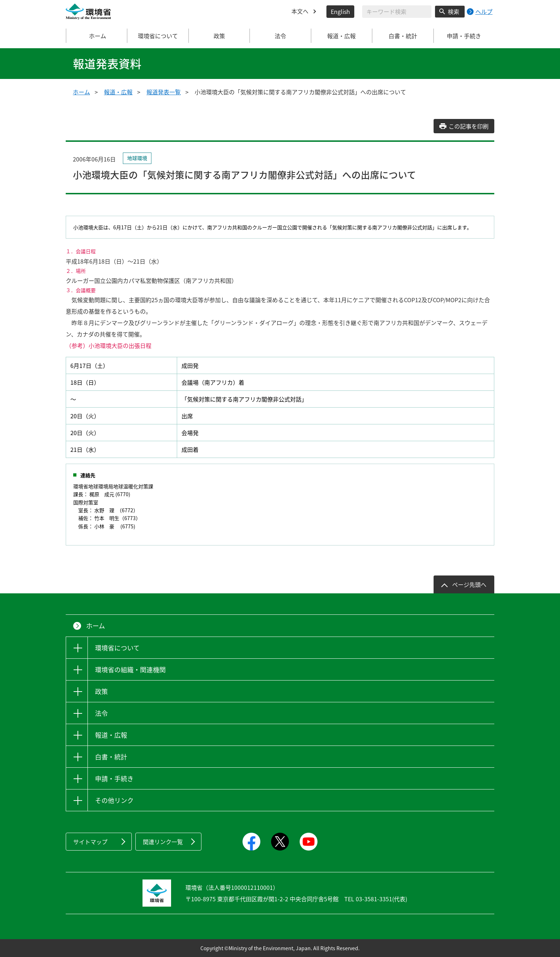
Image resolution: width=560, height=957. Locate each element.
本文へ (300, 11)
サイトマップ (90, 842)
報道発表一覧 (164, 92)
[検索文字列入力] (397, 12)
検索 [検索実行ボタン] (454, 11)
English (340, 11)
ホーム (97, 36)
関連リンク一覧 (163, 842)
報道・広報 (118, 92)
